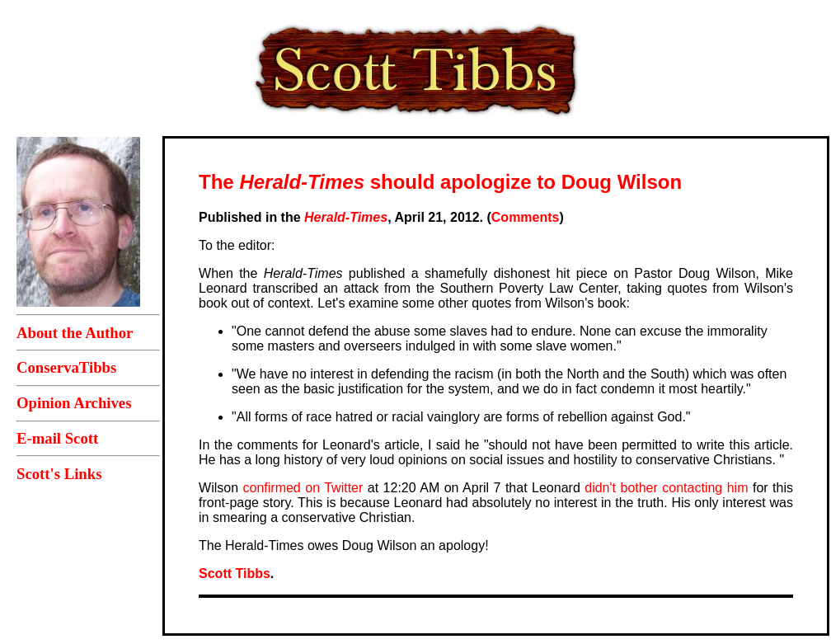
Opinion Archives (74, 403)
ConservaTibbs (66, 367)
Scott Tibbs (235, 573)
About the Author (75, 333)
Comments (526, 217)
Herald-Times (346, 217)
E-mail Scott (57, 438)
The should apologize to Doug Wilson (440, 182)
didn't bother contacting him (666, 488)
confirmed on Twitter (303, 488)
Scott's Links (59, 474)
